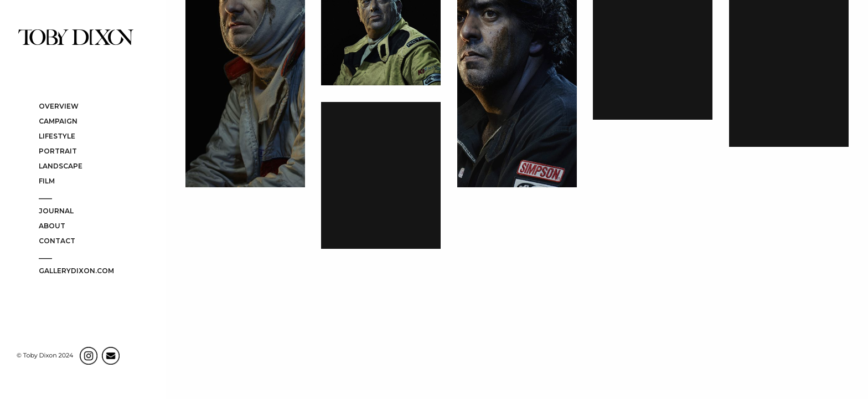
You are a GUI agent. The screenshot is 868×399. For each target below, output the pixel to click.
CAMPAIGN (58, 122)
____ (45, 196)
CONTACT (57, 241)
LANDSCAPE (61, 167)
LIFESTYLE (57, 137)
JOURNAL (56, 211)
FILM (47, 181)
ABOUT (52, 226)
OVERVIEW (59, 107)
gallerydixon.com (76, 271)
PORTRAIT (58, 152)
